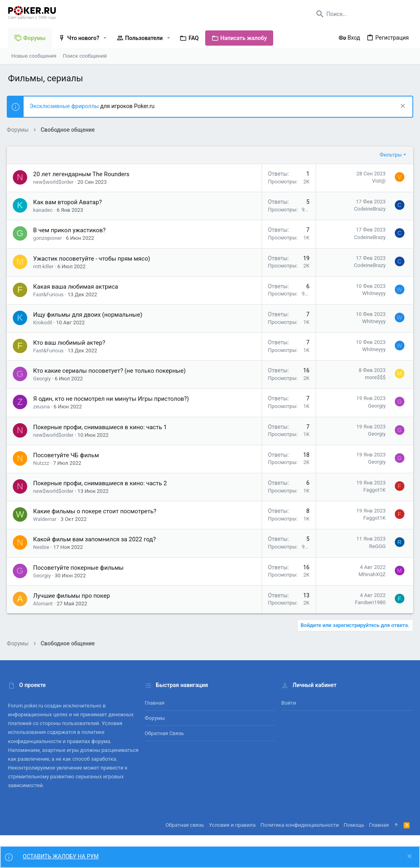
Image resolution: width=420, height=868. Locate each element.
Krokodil (44, 322)
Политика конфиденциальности (300, 825)
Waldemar (46, 519)
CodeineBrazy (369, 209)
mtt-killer (45, 266)
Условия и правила (232, 825)
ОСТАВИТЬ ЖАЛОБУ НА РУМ (61, 856)
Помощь (354, 825)
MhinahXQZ (371, 574)
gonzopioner (49, 238)
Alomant (44, 604)
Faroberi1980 (369, 602)
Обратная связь (164, 733)
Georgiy (43, 379)
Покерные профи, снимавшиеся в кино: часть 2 (101, 483)
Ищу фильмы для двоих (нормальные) (89, 315)
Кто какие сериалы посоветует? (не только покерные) (111, 371)
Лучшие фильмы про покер (73, 596)
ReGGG (376, 546)
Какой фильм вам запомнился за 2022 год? (96, 539)
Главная (155, 703)
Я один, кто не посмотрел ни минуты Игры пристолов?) (112, 399)
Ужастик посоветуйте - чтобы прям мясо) (93, 259)
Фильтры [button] (389, 155)
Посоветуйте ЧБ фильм (67, 455)
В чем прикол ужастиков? (71, 230)
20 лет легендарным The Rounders (83, 174)
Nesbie (42, 547)
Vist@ (378, 181)
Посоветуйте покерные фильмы (80, 568)
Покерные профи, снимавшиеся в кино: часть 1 (101, 427)
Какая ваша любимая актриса (77, 287)
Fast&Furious (50, 294)
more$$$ (374, 377)
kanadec (44, 210)
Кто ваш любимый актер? (70, 343)
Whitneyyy (373, 293)
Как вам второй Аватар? (69, 202)
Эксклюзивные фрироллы (66, 106)
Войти (289, 703)
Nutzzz (42, 463)
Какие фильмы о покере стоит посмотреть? (96, 511)
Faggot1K (373, 490)
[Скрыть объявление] (401, 107)
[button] (105, 38)
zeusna (43, 407)
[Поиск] (362, 14)
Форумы (155, 718)
